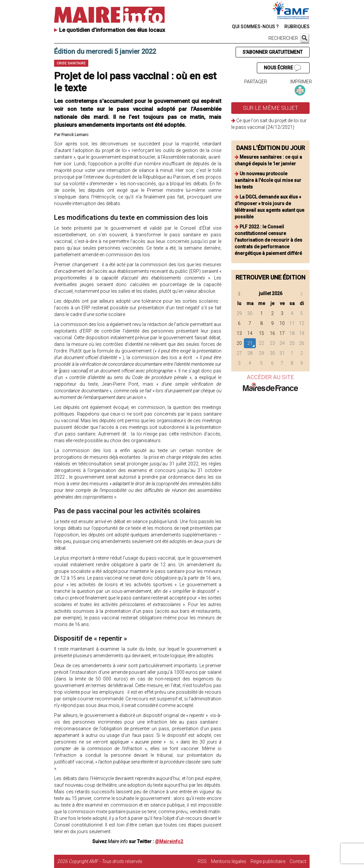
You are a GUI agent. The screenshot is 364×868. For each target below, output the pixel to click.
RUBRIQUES (297, 27)
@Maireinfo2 (169, 841)
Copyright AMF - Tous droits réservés (106, 861)
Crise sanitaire (71, 63)
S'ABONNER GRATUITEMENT (273, 52)
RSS (202, 861)
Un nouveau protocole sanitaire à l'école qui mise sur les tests (268, 180)
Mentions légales (229, 861)
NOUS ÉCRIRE (282, 68)
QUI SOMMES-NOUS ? (255, 27)
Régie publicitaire (268, 861)
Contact (298, 861)
